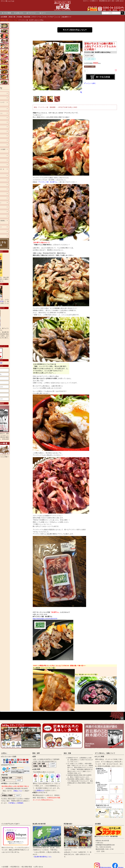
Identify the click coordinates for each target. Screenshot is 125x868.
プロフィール (36, 17)
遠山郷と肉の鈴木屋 (39, 824)
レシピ (58, 17)
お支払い (4, 753)
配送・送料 (36, 753)
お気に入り (19, 13)
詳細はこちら (18, 791)
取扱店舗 (27, 17)
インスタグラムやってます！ (11, 824)
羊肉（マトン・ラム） (12, 20)
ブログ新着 (6, 13)
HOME (2, 20)
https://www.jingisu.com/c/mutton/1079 (45, 619)
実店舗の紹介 (68, 824)
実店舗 (19, 17)
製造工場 (12, 17)
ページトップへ (122, 718)
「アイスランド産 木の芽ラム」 (48, 182)
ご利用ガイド (40, 790)
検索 (122, 13)
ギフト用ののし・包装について (105, 753)
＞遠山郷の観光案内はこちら (42, 857)
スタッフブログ (48, 17)
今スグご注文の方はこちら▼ (75, 30)
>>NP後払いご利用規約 (16, 803)
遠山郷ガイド (67, 17)
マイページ (31, 13)
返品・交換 (67, 753)
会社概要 (4, 17)
